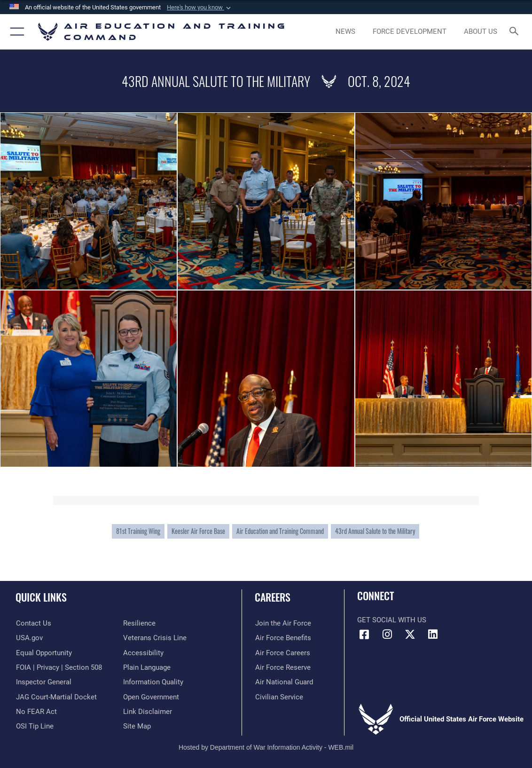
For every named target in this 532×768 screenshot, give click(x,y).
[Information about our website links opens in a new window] (148, 711)
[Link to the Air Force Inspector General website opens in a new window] (43, 682)
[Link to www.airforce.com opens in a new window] (283, 623)
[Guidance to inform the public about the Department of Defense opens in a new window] (153, 682)
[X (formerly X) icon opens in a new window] (410, 635)
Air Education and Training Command (280, 531)
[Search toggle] (516, 32)
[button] (200, 8)
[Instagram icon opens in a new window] (387, 635)
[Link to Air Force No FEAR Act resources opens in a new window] (36, 711)
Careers (273, 597)
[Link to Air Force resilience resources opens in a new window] (139, 623)
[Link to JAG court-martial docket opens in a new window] (56, 697)
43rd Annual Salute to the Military (375, 531)
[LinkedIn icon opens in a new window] (433, 635)
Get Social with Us (392, 620)
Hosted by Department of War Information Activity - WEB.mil (266, 747)
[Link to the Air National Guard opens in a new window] (284, 682)
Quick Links (41, 597)
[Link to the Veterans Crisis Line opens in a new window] (155, 638)
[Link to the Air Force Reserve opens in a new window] (282, 667)
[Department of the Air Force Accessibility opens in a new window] (143, 652)
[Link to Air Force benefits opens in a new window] (283, 638)
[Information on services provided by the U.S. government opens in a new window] (29, 638)
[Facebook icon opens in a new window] (364, 635)
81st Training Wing (138, 531)
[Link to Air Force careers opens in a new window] (282, 652)
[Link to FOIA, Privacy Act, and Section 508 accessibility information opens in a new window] (59, 667)
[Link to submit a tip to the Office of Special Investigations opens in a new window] (34, 726)
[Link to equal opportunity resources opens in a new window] (43, 652)
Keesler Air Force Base (198, 531)
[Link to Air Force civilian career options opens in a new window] (279, 697)
